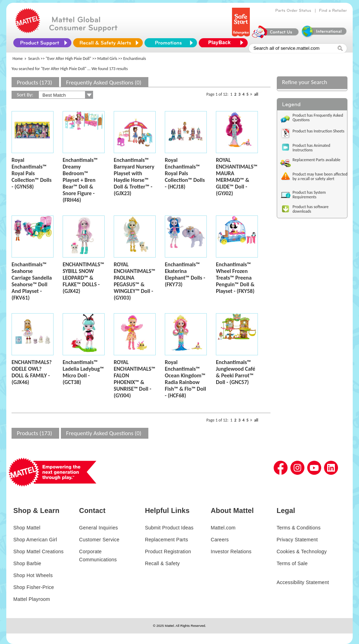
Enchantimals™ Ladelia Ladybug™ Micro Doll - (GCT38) (83, 372)
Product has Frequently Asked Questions (318, 118)
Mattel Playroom (32, 599)
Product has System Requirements (309, 195)
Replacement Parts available (316, 160)
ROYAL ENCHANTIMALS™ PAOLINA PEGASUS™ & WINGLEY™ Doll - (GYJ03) (135, 281)
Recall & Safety (162, 563)
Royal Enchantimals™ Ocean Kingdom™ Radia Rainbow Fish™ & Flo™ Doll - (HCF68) (185, 379)
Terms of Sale (292, 563)
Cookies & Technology (301, 551)
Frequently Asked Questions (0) (104, 83)
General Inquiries (98, 528)
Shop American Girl (35, 540)
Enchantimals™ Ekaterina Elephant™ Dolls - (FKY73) (185, 274)
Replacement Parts (166, 540)
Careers (220, 540)
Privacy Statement (297, 540)
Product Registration (168, 551)
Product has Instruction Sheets (318, 131)
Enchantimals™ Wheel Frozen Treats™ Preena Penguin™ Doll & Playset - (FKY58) (235, 278)
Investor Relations (231, 551)
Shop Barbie (27, 563)
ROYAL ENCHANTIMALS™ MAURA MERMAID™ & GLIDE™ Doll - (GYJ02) (237, 177)
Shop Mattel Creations (38, 551)
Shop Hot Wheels (33, 575)
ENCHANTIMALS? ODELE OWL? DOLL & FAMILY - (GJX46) (32, 372)
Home (18, 59)
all (256, 94)
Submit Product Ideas (169, 528)
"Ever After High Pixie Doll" (69, 59)
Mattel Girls (107, 59)
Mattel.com (223, 528)
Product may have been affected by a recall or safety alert (320, 176)
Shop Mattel (27, 528)
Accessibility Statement (303, 582)
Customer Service (99, 540)
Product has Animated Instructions (311, 148)
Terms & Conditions (298, 528)
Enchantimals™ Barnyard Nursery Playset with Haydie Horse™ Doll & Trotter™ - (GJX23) (134, 177)
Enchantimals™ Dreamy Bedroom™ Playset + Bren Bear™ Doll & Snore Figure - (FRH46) (80, 180)
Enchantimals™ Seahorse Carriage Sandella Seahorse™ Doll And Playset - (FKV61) (32, 281)
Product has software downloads (311, 209)
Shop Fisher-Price (34, 587)
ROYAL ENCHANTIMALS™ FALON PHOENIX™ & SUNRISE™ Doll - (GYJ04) (135, 379)
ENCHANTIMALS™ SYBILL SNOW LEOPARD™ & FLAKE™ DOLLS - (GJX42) (83, 278)
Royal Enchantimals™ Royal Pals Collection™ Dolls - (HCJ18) (185, 173)
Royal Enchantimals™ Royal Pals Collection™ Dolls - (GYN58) (31, 173)
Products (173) (34, 83)
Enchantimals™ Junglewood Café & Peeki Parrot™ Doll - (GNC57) (235, 372)
